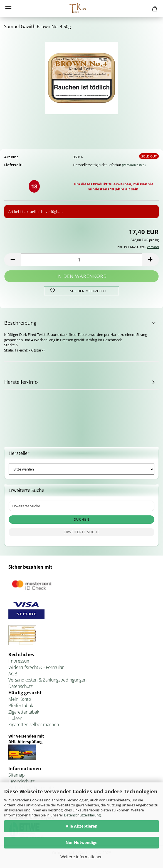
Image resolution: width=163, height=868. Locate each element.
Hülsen (15, 718)
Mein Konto (20, 699)
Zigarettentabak (24, 712)
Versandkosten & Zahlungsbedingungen (47, 680)
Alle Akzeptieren (81, 826)
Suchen (82, 519)
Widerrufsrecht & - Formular (36, 667)
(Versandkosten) (134, 165)
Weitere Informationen (81, 857)
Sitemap (17, 775)
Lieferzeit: (13, 165)
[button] (13, 260)
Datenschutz (20, 686)
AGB (13, 674)
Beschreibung (20, 323)
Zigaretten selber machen (34, 724)
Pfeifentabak (21, 705)
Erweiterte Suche (82, 532)
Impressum (19, 661)
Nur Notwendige (81, 842)
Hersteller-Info (21, 382)
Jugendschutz (21, 781)
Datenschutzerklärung (82, 815)
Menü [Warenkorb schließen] (8, 8)
